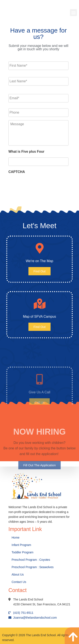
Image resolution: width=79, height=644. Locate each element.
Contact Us (19, 582)
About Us (18, 574)
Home (16, 538)
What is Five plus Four (26, 148)
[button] (73, 13)
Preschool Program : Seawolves (33, 567)
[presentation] (40, 182)
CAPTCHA (17, 168)
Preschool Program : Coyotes (31, 560)
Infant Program (21, 545)
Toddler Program (23, 552)
